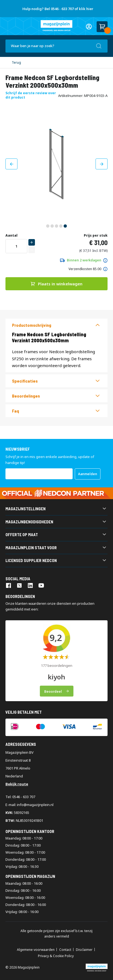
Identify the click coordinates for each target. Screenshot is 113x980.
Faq (16, 411)
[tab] (56, 325)
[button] (11, 164)
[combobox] (56, 46)
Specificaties (25, 381)
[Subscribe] (88, 474)
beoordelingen (26, 396)
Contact (65, 950)
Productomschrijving (32, 325)
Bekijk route (17, 784)
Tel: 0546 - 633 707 (20, 797)
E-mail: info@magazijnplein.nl (29, 805)
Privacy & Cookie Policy (56, 956)
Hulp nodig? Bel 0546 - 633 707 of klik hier (58, 9)
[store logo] (56, 26)
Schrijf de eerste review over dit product (31, 95)
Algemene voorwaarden (36, 950)
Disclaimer (84, 950)
